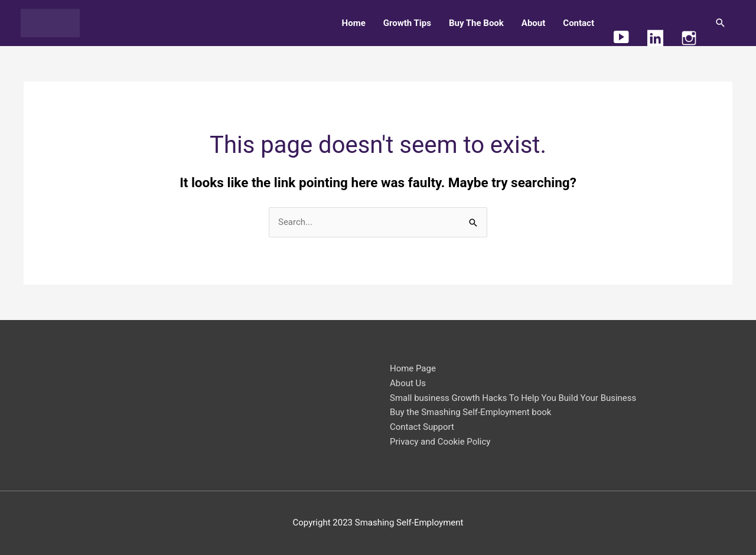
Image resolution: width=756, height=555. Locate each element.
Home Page (413, 368)
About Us (408, 383)
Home (354, 23)
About (533, 23)
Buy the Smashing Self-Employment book (471, 412)
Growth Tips (407, 23)
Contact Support (422, 427)
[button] (721, 23)
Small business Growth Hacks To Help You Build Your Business (513, 398)
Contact (579, 23)
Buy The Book (476, 23)
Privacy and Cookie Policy (440, 442)
